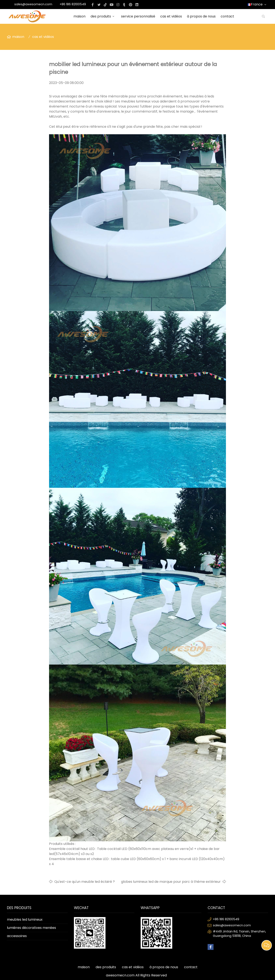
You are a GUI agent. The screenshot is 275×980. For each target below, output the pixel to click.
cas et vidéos (171, 16)
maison (79, 16)
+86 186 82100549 (73, 4)
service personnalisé (138, 16)
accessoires (17, 936)
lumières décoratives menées (31, 928)
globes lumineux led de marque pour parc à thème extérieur (171, 882)
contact (227, 16)
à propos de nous (201, 16)
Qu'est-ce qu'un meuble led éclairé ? (85, 882)
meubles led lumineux (25, 919)
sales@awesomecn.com (33, 4)
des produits (103, 16)
